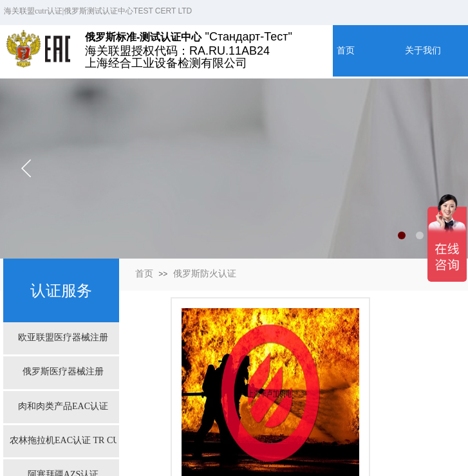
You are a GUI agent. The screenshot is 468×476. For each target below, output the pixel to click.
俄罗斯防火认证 (205, 274)
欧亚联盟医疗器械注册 (63, 337)
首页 (144, 274)
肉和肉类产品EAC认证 (63, 406)
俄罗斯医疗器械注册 (63, 371)
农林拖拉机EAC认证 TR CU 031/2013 (63, 440)
